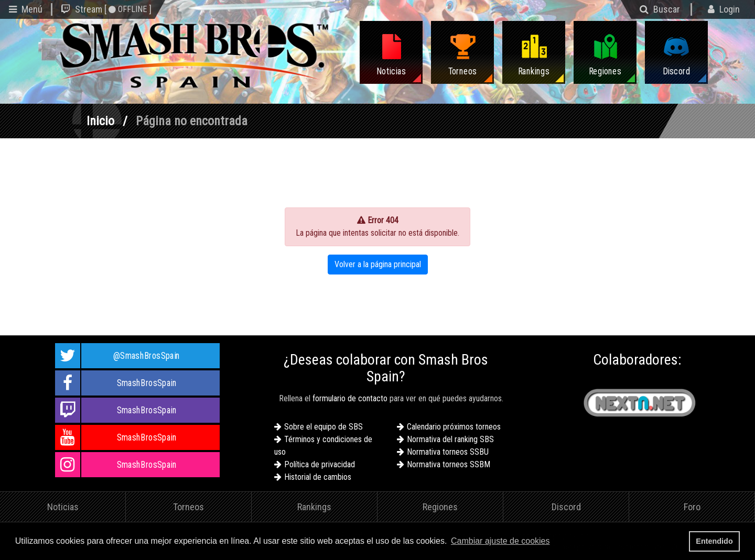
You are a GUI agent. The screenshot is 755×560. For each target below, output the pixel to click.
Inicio (100, 121)
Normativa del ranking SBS (450, 439)
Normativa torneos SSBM (449, 464)
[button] (555, 542)
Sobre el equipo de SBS (323, 427)
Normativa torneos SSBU (448, 452)
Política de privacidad (320, 464)
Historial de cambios (318, 477)
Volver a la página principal (378, 264)
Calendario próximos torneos (454, 427)
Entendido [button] (714, 541)
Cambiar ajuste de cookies (500, 541)
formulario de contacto (350, 398)
